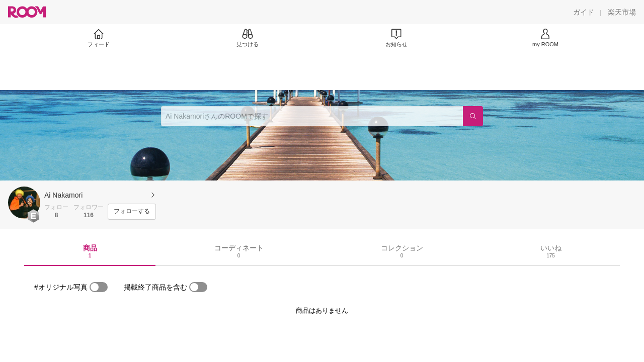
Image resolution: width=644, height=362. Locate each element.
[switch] (99, 287)
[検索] (473, 116)
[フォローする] (132, 212)
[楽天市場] (622, 12)
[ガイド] (584, 12)
